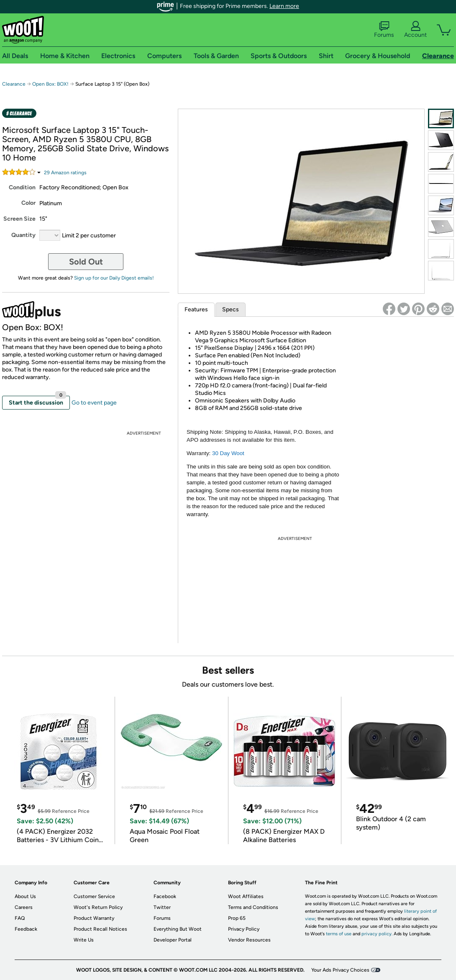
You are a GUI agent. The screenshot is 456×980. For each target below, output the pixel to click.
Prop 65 (237, 918)
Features (196, 309)
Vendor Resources (249, 940)
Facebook (165, 896)
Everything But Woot (178, 929)
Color (28, 203)
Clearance (14, 84)
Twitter (162, 907)
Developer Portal (173, 940)
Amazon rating (65, 173)
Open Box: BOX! (50, 84)
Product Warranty (94, 918)
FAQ (20, 918)
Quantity (23, 235)
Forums (384, 30)
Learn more (284, 6)
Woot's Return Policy (98, 907)
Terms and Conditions (253, 907)
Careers (24, 907)
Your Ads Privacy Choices (340, 970)
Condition (22, 187)
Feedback (26, 929)
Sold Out (86, 262)
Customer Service (94, 896)
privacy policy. (377, 934)
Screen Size (19, 219)
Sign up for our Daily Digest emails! (114, 278)
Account (415, 30)
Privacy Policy (244, 929)
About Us (25, 896)
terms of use (339, 934)
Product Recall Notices (100, 929)
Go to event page (94, 403)
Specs (231, 309)
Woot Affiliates (246, 896)
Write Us (84, 940)
